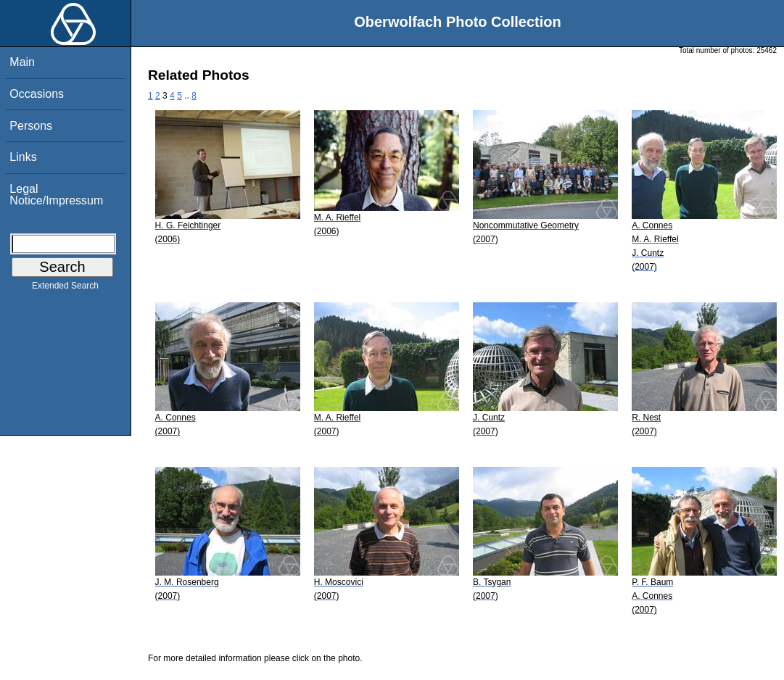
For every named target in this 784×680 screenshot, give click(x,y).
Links (23, 157)
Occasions (37, 94)
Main (22, 62)
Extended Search (65, 289)
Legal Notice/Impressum (56, 195)
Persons (31, 126)
